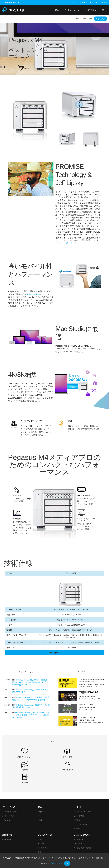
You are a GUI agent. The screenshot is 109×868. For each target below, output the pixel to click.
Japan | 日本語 (9, 3)
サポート (83, 3)
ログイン (94, 3)
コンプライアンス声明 (82, 835)
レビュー (41, 844)
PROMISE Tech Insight (46, 848)
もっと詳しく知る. (69, 243)
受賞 (39, 839)
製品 (57, 10)
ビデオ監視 (6, 807)
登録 (105, 3)
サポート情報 (79, 803)
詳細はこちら (57, 863)
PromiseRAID (33, 295)
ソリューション (72, 10)
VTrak (40, 807)
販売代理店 (91, 10)
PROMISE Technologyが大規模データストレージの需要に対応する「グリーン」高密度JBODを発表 (31, 715)
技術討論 (77, 807)
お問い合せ (78, 831)
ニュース (41, 827)
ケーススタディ (44, 835)
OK (67, 864)
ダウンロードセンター (82, 799)
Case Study (83, 19)
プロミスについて (70, 3)
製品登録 (77, 816)
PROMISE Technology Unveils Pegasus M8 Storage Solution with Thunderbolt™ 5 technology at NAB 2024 (30, 682)
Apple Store (6, 827)
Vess (40, 803)
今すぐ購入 (99, 19)
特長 (73, 19)
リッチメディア (8, 803)
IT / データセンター (9, 799)
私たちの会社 (79, 827)
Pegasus (41, 799)
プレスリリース (45, 822)
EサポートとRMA (80, 812)
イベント (41, 831)
